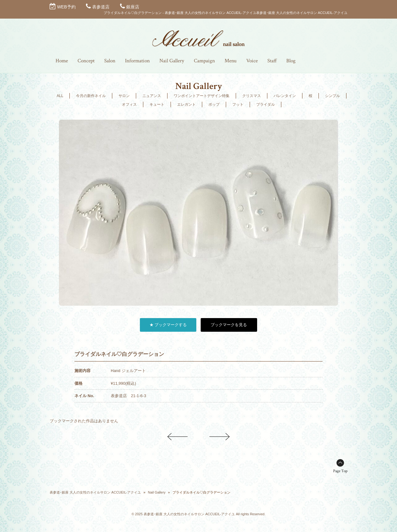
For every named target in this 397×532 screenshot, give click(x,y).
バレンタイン (285, 96)
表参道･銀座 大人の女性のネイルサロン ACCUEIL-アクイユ (95, 492)
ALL (60, 96)
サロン (124, 96)
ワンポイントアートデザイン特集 (202, 96)
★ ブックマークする (168, 325)
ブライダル (265, 104)
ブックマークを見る (229, 325)
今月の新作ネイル (91, 96)
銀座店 (133, 7)
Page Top (340, 471)
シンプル (332, 96)
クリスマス (252, 96)
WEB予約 (66, 7)
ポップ (214, 104)
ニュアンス (152, 96)
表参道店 (101, 7)
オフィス (129, 104)
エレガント (186, 104)
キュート (157, 104)
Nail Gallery (157, 492)
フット (238, 104)
